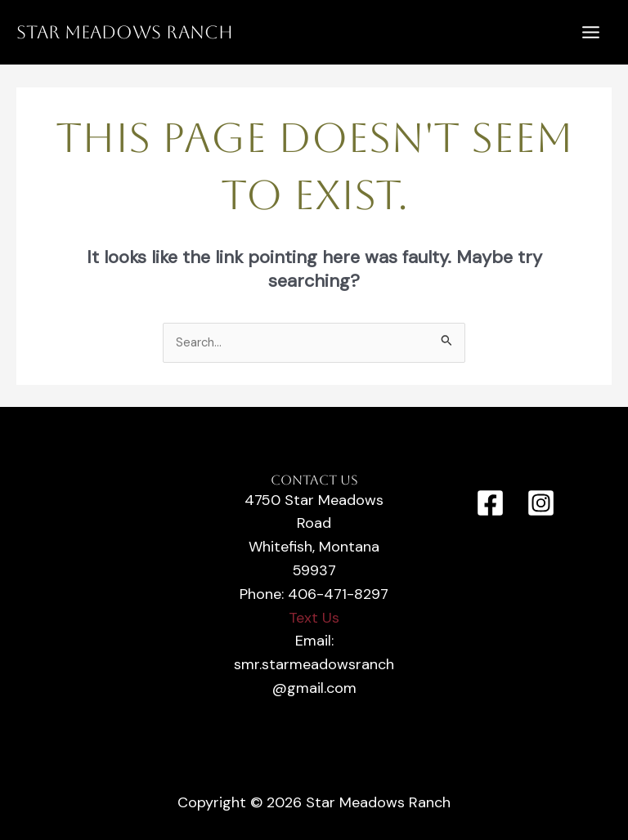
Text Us (314, 618)
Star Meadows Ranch (125, 32)
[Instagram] (541, 503)
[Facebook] (490, 503)
